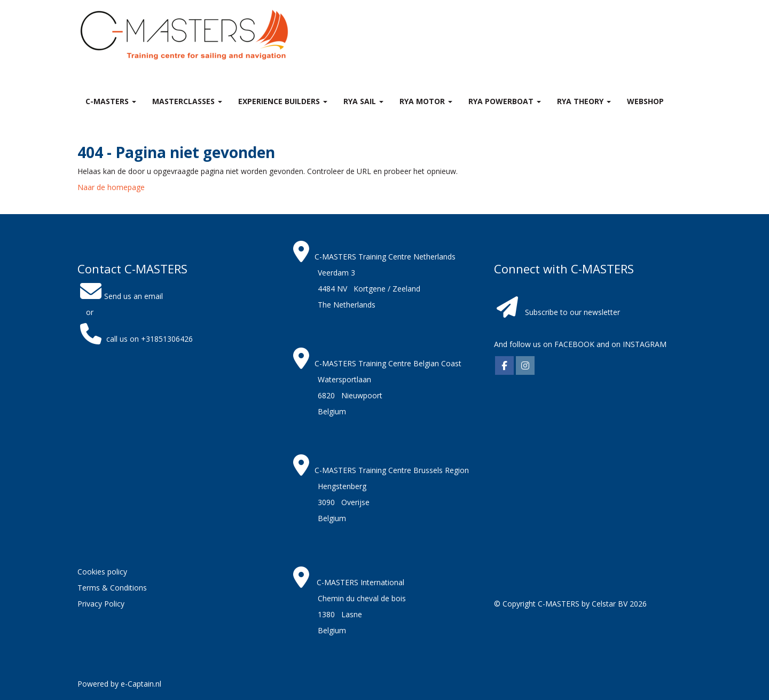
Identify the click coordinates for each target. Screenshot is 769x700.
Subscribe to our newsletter (572, 312)
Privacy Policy (101, 604)
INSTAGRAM (645, 344)
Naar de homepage (111, 187)
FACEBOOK (573, 344)
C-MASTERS (111, 101)
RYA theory (584, 101)
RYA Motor (426, 101)
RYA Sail (363, 101)
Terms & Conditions (112, 588)
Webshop (645, 101)
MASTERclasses (187, 101)
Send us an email (120, 296)
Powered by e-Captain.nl (119, 684)
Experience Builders (283, 101)
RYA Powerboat (505, 101)
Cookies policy (102, 572)
